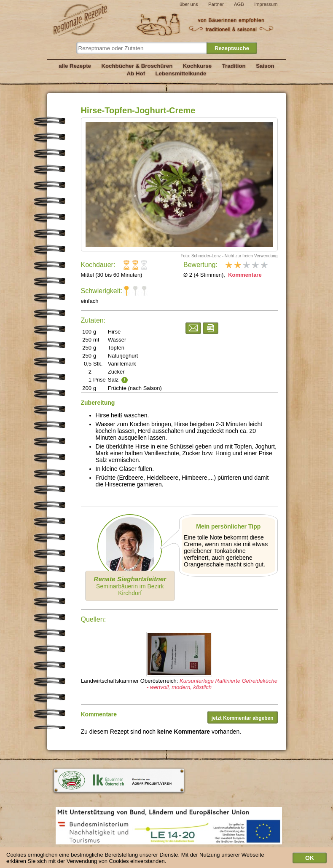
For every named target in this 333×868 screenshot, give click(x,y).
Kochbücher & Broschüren (137, 66)
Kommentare (244, 275)
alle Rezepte (75, 66)
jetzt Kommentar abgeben (243, 718)
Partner (216, 4)
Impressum (266, 4)
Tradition (234, 66)
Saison (265, 66)
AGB (239, 4)
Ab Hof (136, 73)
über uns (189, 4)
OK (310, 859)
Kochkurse (197, 66)
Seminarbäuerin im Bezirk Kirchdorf (130, 586)
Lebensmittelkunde (181, 73)
